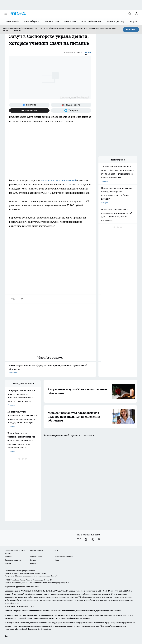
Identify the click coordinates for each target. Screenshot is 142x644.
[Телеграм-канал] (71, 110)
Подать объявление (91, 21)
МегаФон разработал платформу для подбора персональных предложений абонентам (50, 369)
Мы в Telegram (32, 21)
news (88, 52)
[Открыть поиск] (130, 14)
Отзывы (33, 560)
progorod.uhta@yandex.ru (15, 587)
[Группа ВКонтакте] (29, 105)
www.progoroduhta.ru (26, 571)
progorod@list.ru (63, 583)
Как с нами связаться (13, 560)
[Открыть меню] (6, 14)
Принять (131, 30)
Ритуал (133, 21)
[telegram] (23, 299)
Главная (8, 564)
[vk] (13, 299)
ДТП (56, 550)
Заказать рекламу (116, 21)
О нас (57, 560)
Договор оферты (36, 550)
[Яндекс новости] (71, 105)
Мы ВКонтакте (52, 21)
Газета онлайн (12, 21)
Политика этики (36, 557)
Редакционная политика (64, 557)
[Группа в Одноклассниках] (86, 539)
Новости (33, 564)
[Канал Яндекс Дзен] (29, 110)
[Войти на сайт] (136, 14)
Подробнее (46, 629)
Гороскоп (8, 557)
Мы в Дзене (70, 21)
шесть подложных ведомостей (59, 180)
